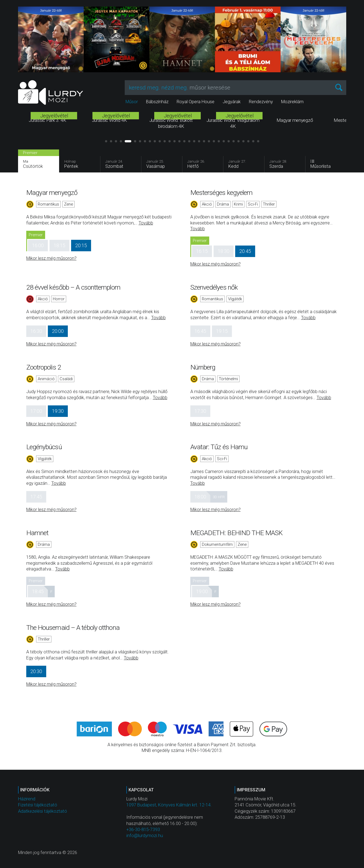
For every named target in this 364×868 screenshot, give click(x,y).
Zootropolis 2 (44, 367)
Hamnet (37, 533)
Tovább (146, 223)
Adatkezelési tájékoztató (43, 811)
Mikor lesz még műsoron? (51, 258)
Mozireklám (292, 102)
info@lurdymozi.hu (145, 836)
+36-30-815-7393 (143, 830)
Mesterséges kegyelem (222, 193)
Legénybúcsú (44, 447)
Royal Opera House (196, 102)
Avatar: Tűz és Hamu (219, 447)
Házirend (27, 799)
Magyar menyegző (52, 193)
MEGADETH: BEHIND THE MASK (237, 533)
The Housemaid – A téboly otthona (73, 628)
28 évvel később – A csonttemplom (73, 287)
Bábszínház (157, 102)
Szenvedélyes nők (214, 287)
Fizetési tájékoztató (38, 805)
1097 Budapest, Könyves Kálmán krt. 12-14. (169, 805)
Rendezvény (261, 102)
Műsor (132, 102)
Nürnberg (203, 367)
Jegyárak (232, 102)
